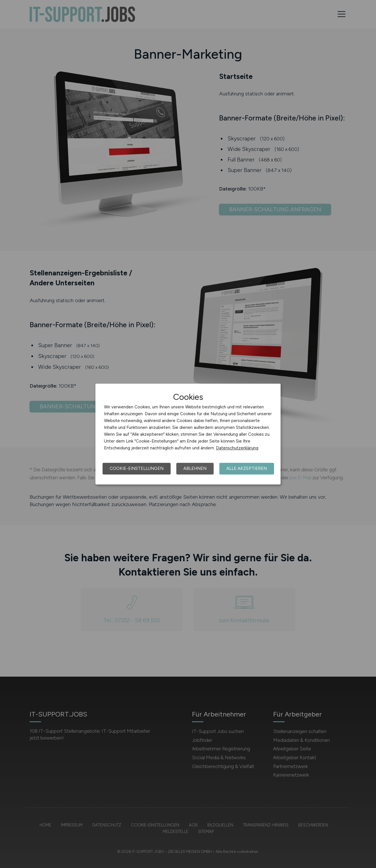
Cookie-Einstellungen (137, 468)
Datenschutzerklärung (237, 448)
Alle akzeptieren (247, 468)
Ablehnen (195, 468)
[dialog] (188, 434)
